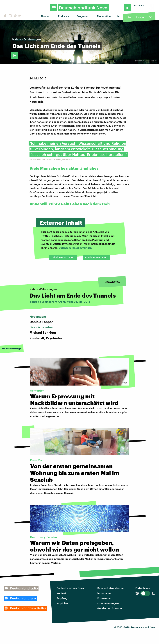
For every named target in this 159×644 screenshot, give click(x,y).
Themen (45, 16)
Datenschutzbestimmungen (75, 248)
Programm (83, 16)
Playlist (140, 17)
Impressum (104, 593)
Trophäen (62, 603)
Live (129, 17)
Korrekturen (104, 598)
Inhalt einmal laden (63, 257)
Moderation (104, 16)
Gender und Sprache (110, 608)
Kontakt (61, 593)
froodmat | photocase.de (147, 61)
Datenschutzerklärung (110, 588)
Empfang (62, 598)
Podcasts (64, 16)
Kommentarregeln (108, 603)
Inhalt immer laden (96, 257)
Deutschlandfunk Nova (70, 588)
